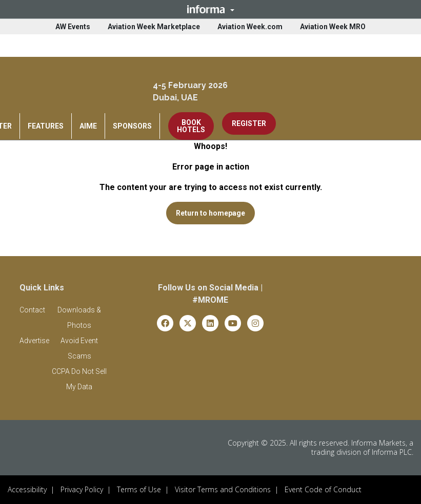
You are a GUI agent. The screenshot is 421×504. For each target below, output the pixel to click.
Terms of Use (139, 489)
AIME (88, 126)
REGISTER (249, 123)
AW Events (73, 27)
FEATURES (46, 126)
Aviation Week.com (250, 27)
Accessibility (27, 489)
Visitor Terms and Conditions (223, 489)
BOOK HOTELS (191, 126)
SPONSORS (132, 126)
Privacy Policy (82, 489)
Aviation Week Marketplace (154, 27)
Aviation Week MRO (333, 27)
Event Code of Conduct (323, 489)
